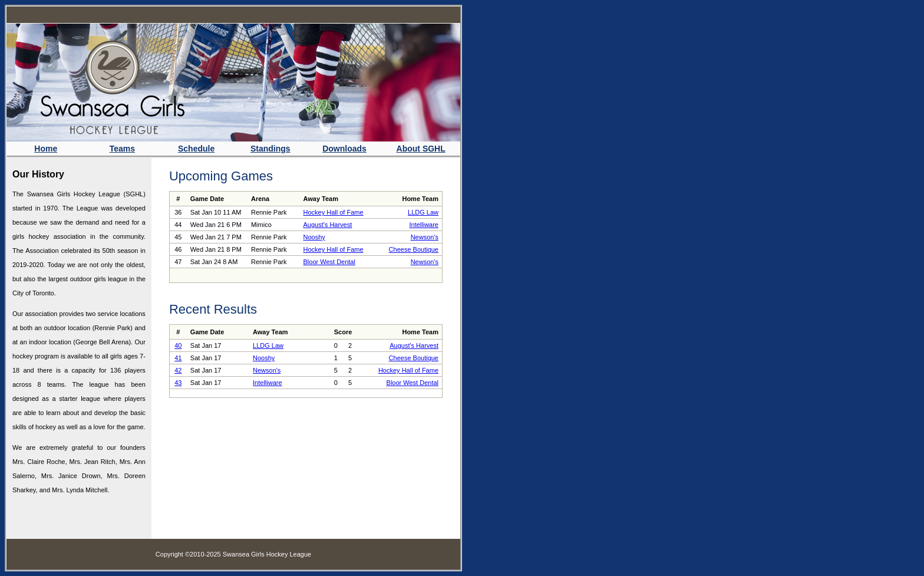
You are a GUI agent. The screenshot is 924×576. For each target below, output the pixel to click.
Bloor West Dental (329, 262)
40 (178, 345)
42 (178, 370)
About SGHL (421, 149)
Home (46, 149)
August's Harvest (327, 225)
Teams (122, 149)
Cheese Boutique (414, 249)
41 (178, 358)
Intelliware (424, 225)
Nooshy (314, 237)
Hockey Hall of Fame (333, 212)
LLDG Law (423, 212)
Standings (270, 149)
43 (178, 383)
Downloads (344, 149)
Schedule (196, 149)
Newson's (425, 237)
